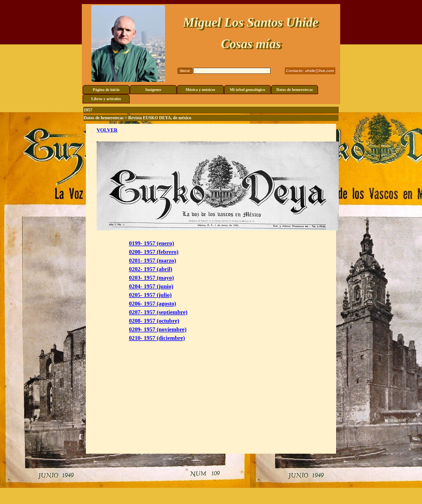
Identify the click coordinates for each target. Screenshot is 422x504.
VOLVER (107, 130)
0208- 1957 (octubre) (154, 321)
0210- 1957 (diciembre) (157, 338)
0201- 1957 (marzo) (152, 260)
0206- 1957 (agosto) (152, 304)
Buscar (185, 71)
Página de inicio (106, 90)
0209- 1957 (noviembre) (158, 329)
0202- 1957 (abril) (151, 269)
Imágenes (153, 90)
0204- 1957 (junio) (151, 286)
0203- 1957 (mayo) (151, 278)
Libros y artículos (106, 99)
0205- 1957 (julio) (150, 295)
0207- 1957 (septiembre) (158, 312)
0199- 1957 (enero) (152, 243)
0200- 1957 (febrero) (154, 252)
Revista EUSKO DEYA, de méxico (160, 118)
